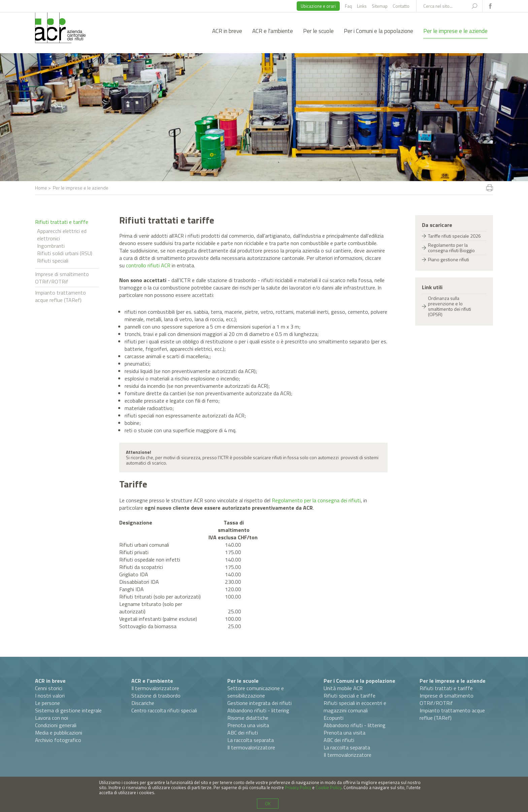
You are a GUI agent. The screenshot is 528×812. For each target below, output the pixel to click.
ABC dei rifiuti (243, 733)
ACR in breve (227, 31)
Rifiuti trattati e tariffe (62, 222)
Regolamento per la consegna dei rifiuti (316, 500)
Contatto (401, 6)
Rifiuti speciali (53, 261)
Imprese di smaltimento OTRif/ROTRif (62, 278)
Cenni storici (49, 688)
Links (362, 6)
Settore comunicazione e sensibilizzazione (256, 692)
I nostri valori (50, 696)
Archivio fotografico (58, 740)
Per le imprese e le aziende (455, 31)
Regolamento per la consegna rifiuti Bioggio (451, 248)
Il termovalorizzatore (155, 688)
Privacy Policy (298, 787)
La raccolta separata (251, 740)
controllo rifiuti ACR (148, 265)
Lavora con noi (52, 718)
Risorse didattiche (248, 718)
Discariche (143, 703)
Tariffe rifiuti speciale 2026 (454, 236)
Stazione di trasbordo (156, 696)
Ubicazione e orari (318, 6)
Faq (348, 6)
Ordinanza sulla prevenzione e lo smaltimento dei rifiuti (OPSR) (450, 306)
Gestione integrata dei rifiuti (259, 703)
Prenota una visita (248, 725)
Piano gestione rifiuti (449, 259)
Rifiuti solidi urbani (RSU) (65, 253)
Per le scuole (318, 31)
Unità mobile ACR (343, 688)
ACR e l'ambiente (273, 31)
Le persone (47, 703)
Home (41, 188)
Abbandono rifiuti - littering (258, 710)
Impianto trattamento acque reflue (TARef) (60, 296)
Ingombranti (51, 246)
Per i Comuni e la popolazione (378, 31)
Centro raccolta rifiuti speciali (164, 710)
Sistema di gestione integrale (68, 710)
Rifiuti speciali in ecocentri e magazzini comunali (355, 707)
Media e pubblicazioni (59, 733)
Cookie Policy (328, 787)
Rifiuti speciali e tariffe (350, 696)
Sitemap (380, 6)
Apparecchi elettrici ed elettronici (62, 235)
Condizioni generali (56, 725)
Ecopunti (334, 718)
